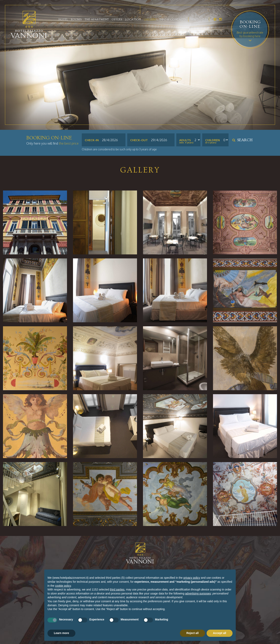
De (202, 19)
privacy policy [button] (192, 578)
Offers (117, 19)
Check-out (139, 140)
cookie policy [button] (63, 586)
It (193, 19)
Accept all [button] (220, 633)
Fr (207, 19)
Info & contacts (173, 19)
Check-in (92, 140)
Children (212, 140)
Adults (185, 140)
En (198, 19)
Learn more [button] (61, 633)
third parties (117, 589)
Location (133, 19)
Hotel (63, 19)
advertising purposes (198, 593)
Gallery (150, 19)
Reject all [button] (192, 633)
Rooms (76, 19)
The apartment (97, 19)
